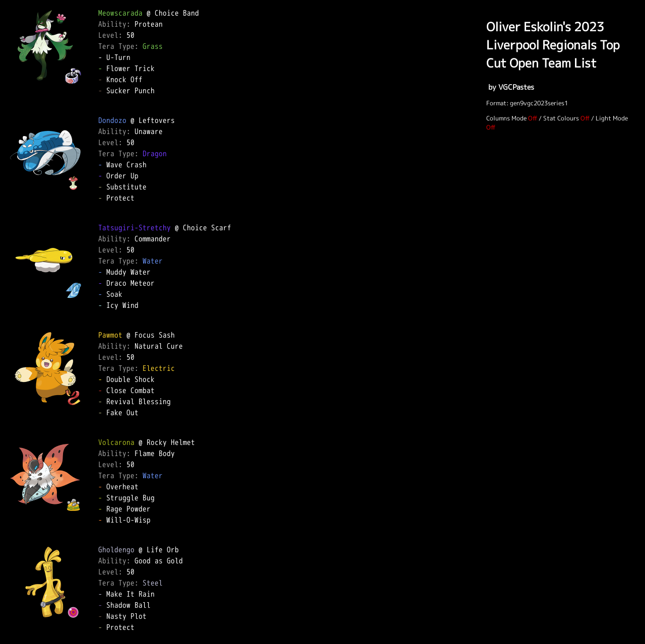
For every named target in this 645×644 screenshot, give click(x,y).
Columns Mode (506, 118)
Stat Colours (561, 118)
